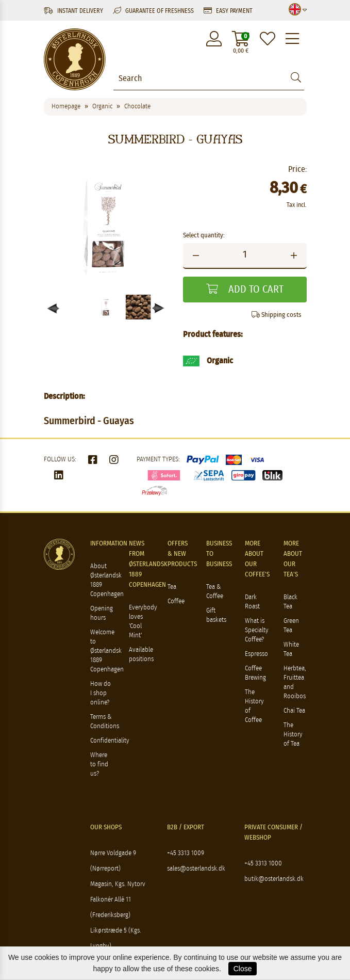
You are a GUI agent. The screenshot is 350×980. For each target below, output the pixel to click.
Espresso (256, 654)
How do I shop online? (101, 693)
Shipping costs (277, 315)
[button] (159, 308)
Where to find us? (99, 765)
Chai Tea (294, 711)
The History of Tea (293, 735)
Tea (172, 587)
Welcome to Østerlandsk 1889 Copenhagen (107, 651)
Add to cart (245, 289)
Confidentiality (110, 741)
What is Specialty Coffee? (257, 630)
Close (243, 969)
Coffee (176, 601)
